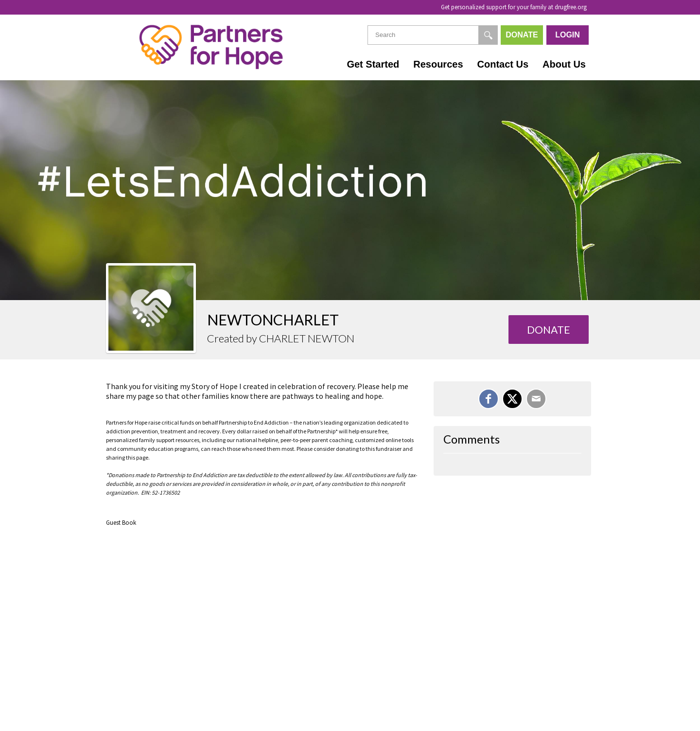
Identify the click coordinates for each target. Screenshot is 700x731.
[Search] (488, 35)
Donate (522, 35)
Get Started (373, 64)
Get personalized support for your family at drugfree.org (514, 7)
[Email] (536, 399)
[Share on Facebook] (489, 399)
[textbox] (433, 35)
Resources (438, 64)
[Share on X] (512, 399)
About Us (564, 64)
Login (568, 35)
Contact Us (503, 64)
